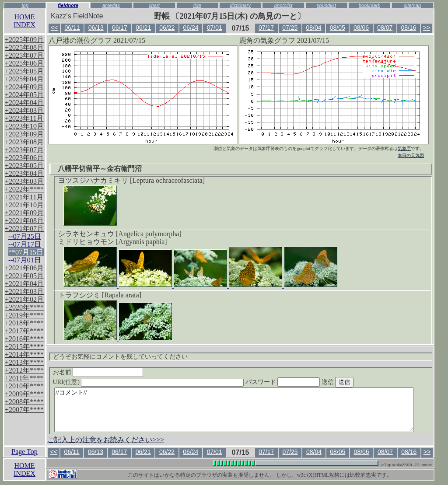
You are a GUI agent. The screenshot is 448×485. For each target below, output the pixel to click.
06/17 (120, 28)
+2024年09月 (24, 87)
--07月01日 (25, 260)
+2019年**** (24, 315)
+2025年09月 (24, 40)
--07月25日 (25, 236)
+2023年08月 (24, 142)
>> (427, 28)
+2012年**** (24, 370)
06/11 (72, 28)
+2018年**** (24, 323)
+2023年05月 (24, 166)
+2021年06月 (24, 268)
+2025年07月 (24, 55)
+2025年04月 (24, 79)
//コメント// (234, 410)
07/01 (215, 28)
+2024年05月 (24, 95)
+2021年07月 (24, 229)
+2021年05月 (24, 276)
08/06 (361, 28)
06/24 (191, 28)
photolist (283, 5)
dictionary (240, 5)
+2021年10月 (24, 205)
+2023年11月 (24, 118)
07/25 (290, 28)
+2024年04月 (24, 103)
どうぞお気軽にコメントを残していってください (120, 357)
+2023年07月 (24, 150)
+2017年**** (24, 331)
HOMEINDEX (24, 21)
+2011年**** (24, 378)
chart (154, 5)
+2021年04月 (24, 284)
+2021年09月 (24, 213)
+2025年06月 (24, 63)
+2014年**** (24, 354)
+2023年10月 (24, 126)
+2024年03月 (24, 110)
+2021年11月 (24, 197)
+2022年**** (24, 189)
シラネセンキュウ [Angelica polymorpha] (120, 234)
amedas (111, 5)
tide (197, 5)
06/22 (167, 28)
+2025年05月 (24, 71)
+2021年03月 (24, 291)
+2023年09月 (24, 134)
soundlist (326, 5)
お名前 (98, 372)
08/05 (338, 28)
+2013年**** (24, 362)
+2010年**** (24, 386)
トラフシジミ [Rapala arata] (100, 295)
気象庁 (404, 148)
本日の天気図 (411, 155)
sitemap (412, 5)
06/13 (96, 28)
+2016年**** (24, 339)
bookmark (369, 5)
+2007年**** (24, 410)
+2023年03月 (24, 181)
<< (54, 28)
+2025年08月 (24, 47)
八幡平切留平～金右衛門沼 (100, 169)
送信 (354, 382)
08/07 (385, 28)
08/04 (314, 28)
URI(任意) (157, 382)
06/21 (143, 28)
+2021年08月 (24, 221)
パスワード (300, 382)
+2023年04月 (24, 173)
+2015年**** (24, 347)
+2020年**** (24, 307)
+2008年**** (24, 402)
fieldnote (68, 5)
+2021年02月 (24, 299)
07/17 (266, 28)
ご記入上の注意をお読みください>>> (106, 440)
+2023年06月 (24, 158)
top (25, 5)
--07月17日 (25, 244)
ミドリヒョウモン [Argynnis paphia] (113, 242)
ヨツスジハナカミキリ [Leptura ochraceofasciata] (131, 180)
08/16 (408, 28)
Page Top (24, 452)
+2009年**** (24, 394)
